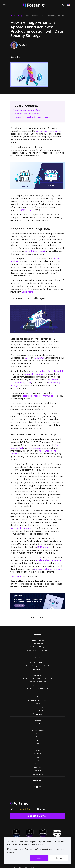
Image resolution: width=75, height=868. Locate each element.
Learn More (28, 292)
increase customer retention (48, 569)
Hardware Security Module (51, 371)
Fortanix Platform (37, 640)
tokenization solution (34, 374)
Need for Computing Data (26, 110)
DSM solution (44, 547)
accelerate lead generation (49, 560)
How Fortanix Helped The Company (32, 117)
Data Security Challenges (26, 114)
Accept (39, 858)
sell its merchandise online (48, 131)
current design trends (35, 251)
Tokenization (33, 448)
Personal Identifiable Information (37, 396)
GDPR (28, 358)
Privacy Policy (37, 844)
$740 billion (26, 210)
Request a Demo (36, 816)
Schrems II (40, 358)
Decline (59, 858)
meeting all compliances (22, 528)
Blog (20, 16)
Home (13, 16)
